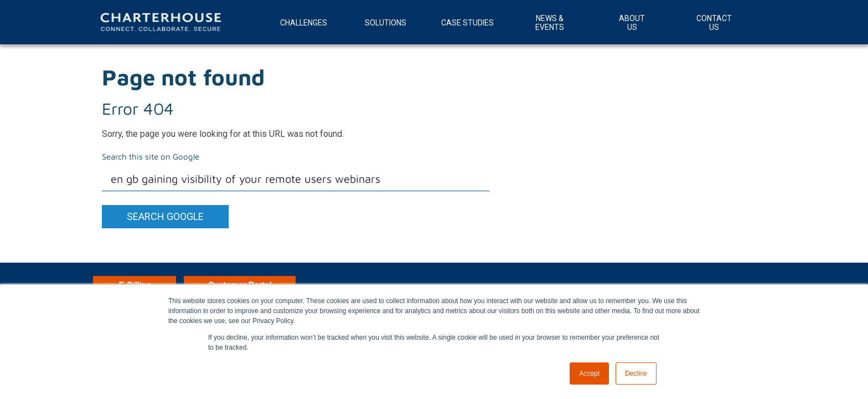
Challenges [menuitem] (304, 23)
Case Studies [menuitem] (467, 23)
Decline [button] (636, 374)
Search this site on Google (151, 157)
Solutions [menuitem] (386, 23)
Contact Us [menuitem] (714, 23)
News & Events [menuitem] (550, 23)
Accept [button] (589, 374)
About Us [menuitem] (632, 23)
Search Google (165, 216)
